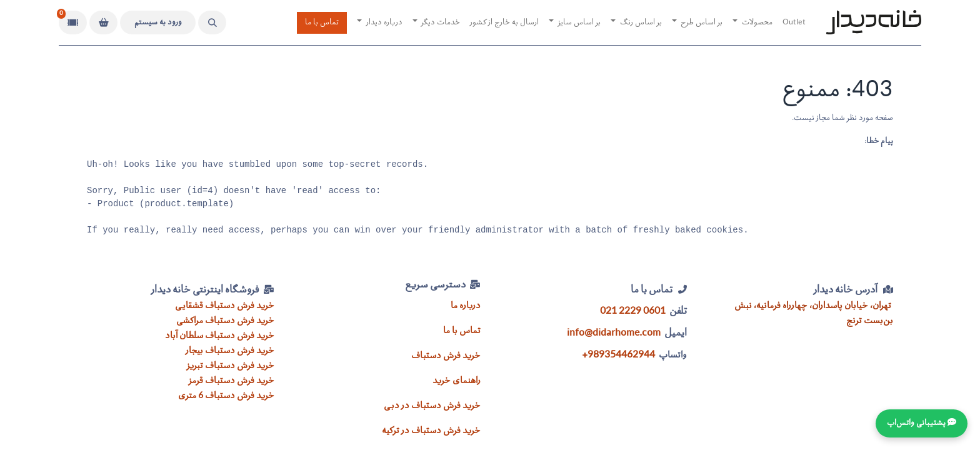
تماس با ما (322, 23)
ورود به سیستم (158, 23)
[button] (212, 22)
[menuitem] (794, 23)
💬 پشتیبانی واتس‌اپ (922, 423)
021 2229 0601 (633, 312)
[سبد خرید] (103, 22)
